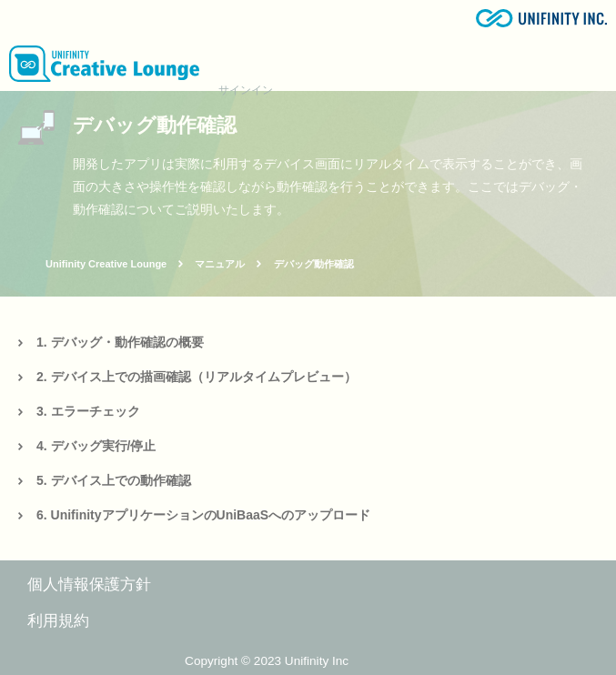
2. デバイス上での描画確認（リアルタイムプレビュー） (197, 377)
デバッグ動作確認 (314, 264)
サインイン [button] (246, 90)
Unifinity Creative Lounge (106, 264)
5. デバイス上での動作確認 (114, 480)
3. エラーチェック (88, 411)
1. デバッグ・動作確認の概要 (120, 342)
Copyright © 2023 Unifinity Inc (267, 661)
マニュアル (220, 264)
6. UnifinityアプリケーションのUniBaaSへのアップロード (203, 515)
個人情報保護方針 (89, 584)
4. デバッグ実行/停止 (96, 446)
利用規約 (58, 621)
